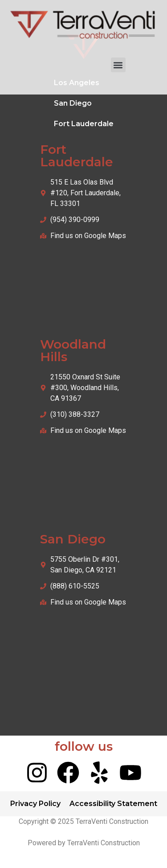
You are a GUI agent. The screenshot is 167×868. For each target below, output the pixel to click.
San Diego (73, 103)
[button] (118, 65)
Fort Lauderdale (84, 124)
